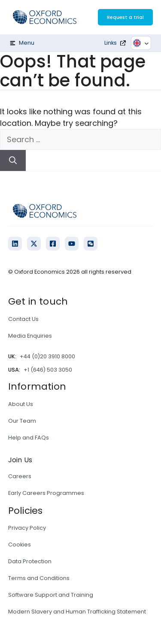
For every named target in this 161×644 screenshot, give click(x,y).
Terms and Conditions (39, 578)
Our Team (22, 421)
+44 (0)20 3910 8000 (47, 356)
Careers (20, 476)
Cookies (20, 545)
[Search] (13, 160)
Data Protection (30, 561)
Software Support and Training (51, 595)
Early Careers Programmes (46, 493)
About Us (21, 404)
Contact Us (23, 319)
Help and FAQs (29, 438)
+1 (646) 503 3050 (48, 370)
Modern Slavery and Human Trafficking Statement (77, 612)
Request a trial (125, 17)
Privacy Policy (27, 528)
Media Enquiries (30, 336)
